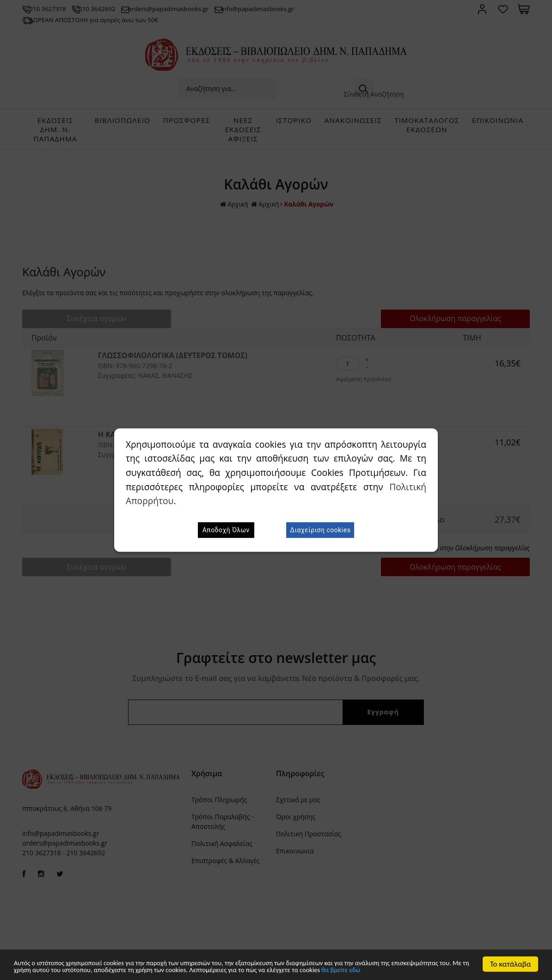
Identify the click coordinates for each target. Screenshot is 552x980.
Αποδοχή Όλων (226, 530)
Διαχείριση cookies (320, 530)
